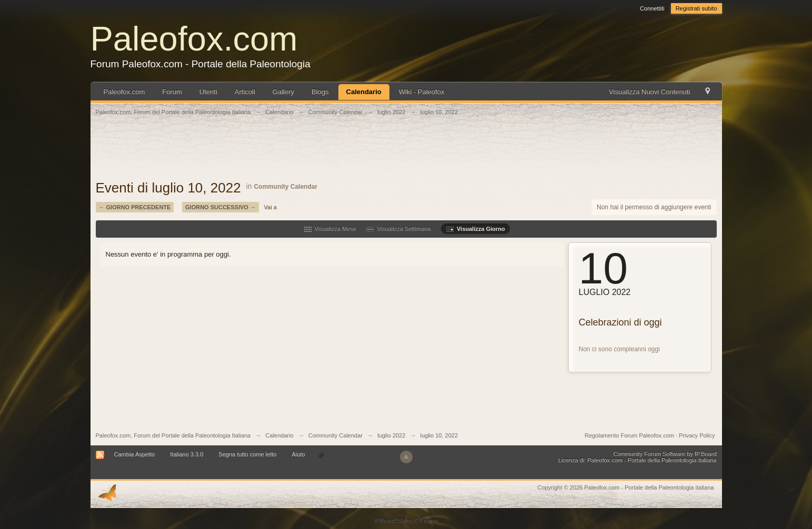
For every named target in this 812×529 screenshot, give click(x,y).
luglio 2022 (391, 435)
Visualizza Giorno (476, 229)
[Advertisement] (406, 154)
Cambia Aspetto (135, 454)
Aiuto (299, 454)
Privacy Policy (697, 435)
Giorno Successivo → (220, 207)
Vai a (270, 207)
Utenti (208, 92)
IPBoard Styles (394, 521)
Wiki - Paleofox (422, 92)
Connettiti (652, 8)
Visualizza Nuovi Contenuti (649, 92)
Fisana (429, 521)
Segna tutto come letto (247, 454)
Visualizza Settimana (398, 229)
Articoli (245, 92)
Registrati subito (696, 8)
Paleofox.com (194, 39)
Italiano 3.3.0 (187, 454)
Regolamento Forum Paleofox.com (629, 435)
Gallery (283, 92)
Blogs (320, 92)
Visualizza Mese (330, 229)
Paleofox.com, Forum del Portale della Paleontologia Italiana (173, 435)
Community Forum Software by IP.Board (665, 454)
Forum (172, 92)
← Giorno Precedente (135, 207)
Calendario (364, 92)
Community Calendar (285, 187)
